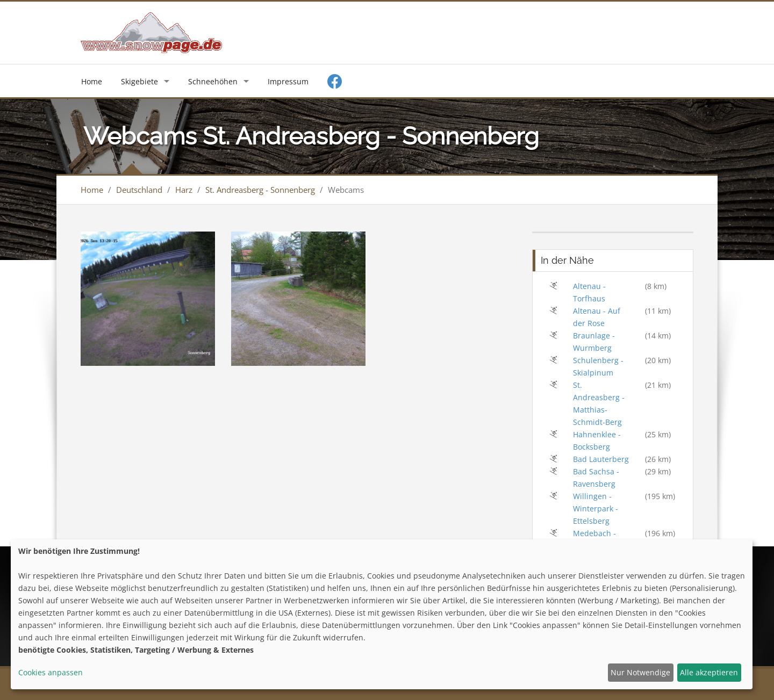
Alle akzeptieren (709, 672)
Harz (184, 190)
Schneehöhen (213, 81)
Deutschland (139, 190)
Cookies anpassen (51, 672)
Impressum (288, 81)
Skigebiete (139, 81)
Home (92, 81)
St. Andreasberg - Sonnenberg (260, 190)
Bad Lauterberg (601, 459)
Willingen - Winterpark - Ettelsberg (596, 508)
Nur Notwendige (640, 672)
